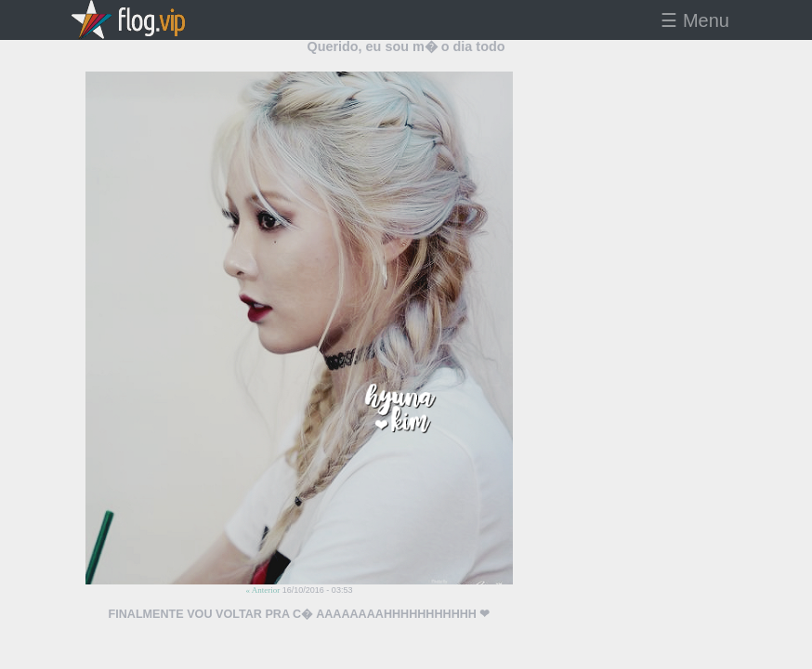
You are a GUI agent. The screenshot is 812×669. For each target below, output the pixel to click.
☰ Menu (695, 20)
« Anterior (263, 590)
